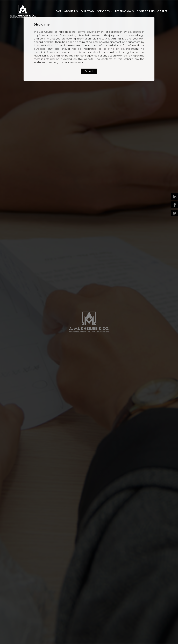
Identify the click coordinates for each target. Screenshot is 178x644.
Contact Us (146, 11)
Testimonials (124, 11)
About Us (71, 11)
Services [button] (103, 11)
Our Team (87, 11)
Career (162, 11)
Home (58, 11)
